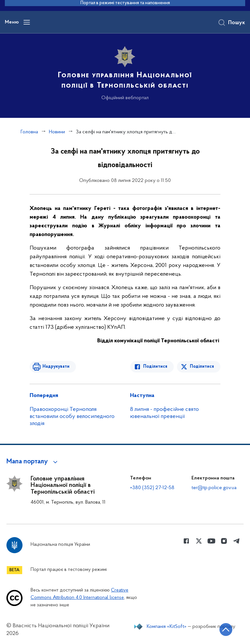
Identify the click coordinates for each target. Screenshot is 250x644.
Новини (57, 132)
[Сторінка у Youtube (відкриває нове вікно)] (211, 541)
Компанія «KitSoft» (167, 627)
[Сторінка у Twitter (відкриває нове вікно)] (199, 541)
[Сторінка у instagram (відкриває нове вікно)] (224, 541)
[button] (33, 462)
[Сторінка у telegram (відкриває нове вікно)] (236, 541)
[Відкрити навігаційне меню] (27, 22)
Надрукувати (56, 367)
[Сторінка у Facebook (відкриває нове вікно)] (186, 541)
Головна (29, 132)
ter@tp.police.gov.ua (214, 488)
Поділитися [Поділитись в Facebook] (155, 367)
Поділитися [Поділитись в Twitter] (202, 367)
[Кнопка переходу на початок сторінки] (226, 630)
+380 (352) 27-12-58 (152, 488)
